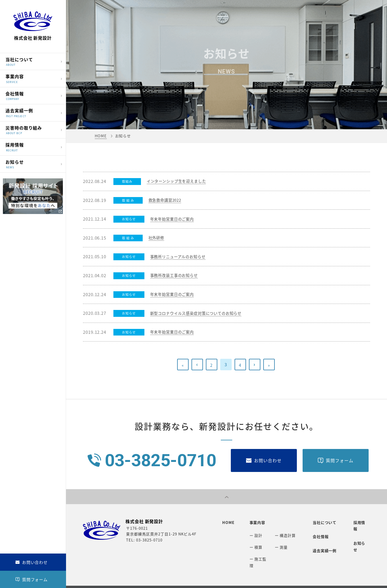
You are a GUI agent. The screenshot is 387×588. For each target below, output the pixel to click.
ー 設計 (253, 533)
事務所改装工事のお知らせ (178, 275)
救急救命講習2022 (167, 200)
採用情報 (31, 147)
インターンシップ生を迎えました (181, 181)
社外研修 (158, 238)
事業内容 (31, 78)
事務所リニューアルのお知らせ (182, 257)
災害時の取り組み (31, 129)
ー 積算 (253, 542)
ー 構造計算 (282, 533)
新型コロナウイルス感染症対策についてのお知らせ (203, 313)
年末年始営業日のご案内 (175, 219)
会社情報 (31, 95)
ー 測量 (278, 542)
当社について (31, 61)
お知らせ (31, 164)
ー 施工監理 (257, 552)
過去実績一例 (31, 112)
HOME (101, 136)
